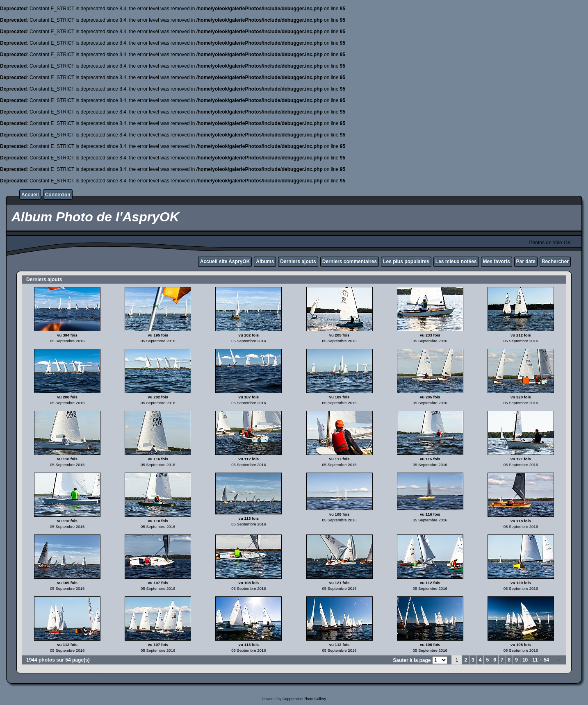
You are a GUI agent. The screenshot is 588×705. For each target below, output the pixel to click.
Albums (265, 262)
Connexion (58, 195)
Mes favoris (497, 262)
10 (525, 660)
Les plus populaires (406, 262)
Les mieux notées (456, 262)
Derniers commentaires (350, 262)
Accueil (30, 195)
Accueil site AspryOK (225, 262)
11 (535, 660)
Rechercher (555, 262)
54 (546, 660)
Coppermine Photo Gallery (304, 699)
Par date (526, 262)
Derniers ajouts (298, 262)
